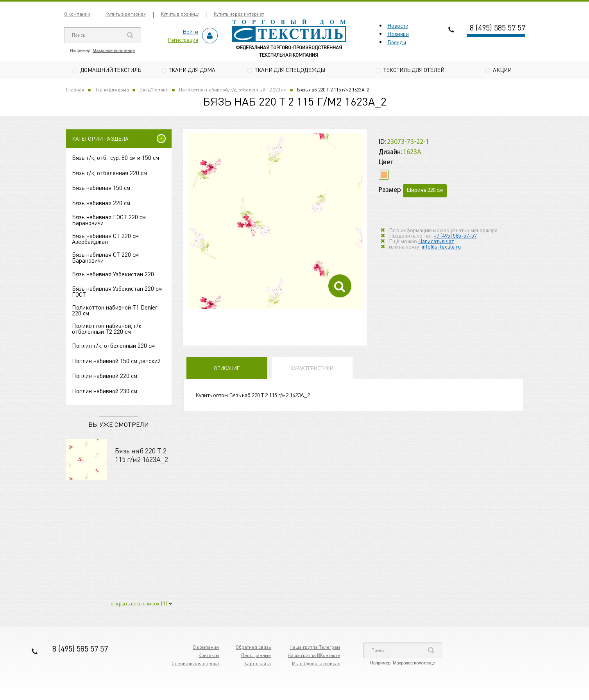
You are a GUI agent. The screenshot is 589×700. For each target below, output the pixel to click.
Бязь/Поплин (154, 90)
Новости (398, 25)
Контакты (209, 656)
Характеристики (312, 369)
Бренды (397, 42)
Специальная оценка (195, 664)
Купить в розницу (180, 14)
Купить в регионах (126, 14)
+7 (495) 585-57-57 (455, 236)
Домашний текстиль (111, 70)
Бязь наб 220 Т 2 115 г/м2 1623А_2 (141, 456)
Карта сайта (258, 664)
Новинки (398, 34)
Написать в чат (436, 242)
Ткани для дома (192, 70)
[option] (275, 222)
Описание (227, 369)
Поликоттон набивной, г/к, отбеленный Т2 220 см (233, 90)
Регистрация (183, 39)
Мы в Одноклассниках (316, 664)
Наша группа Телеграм (315, 648)
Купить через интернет (239, 14)
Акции (502, 70)
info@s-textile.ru (441, 247)
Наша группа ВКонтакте (314, 656)
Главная (75, 90)
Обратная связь (253, 648)
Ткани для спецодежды (290, 70)
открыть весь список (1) (139, 604)
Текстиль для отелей (414, 70)
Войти (190, 31)
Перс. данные (256, 656)
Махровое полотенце (114, 50)
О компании (77, 14)
